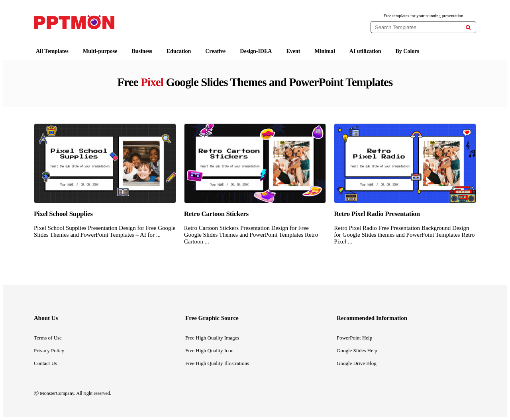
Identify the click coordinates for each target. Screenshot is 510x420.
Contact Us (45, 363)
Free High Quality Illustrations (217, 363)
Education (179, 51)
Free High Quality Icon (209, 350)
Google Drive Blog (357, 363)
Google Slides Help (357, 350)
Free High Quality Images (212, 338)
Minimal (325, 51)
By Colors (408, 51)
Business (142, 51)
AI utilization (365, 51)
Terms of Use (48, 338)
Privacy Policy (49, 350)
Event (293, 51)
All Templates (52, 51)
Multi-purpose (100, 51)
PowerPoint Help (354, 338)
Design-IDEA (256, 51)
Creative (215, 51)
